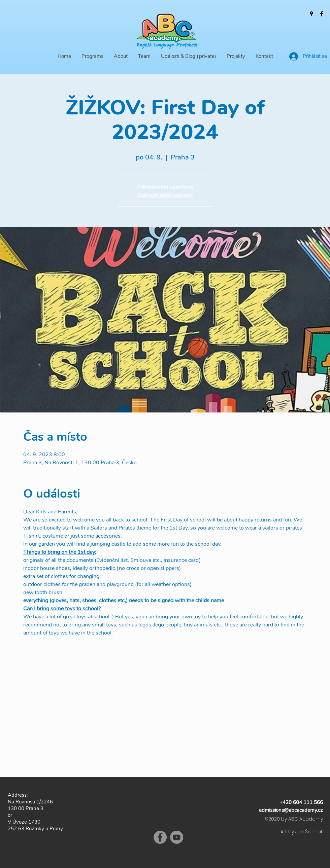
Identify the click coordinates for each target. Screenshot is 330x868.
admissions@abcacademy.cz (291, 810)
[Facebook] (322, 14)
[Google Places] (311, 14)
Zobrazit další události (165, 195)
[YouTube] (177, 837)
